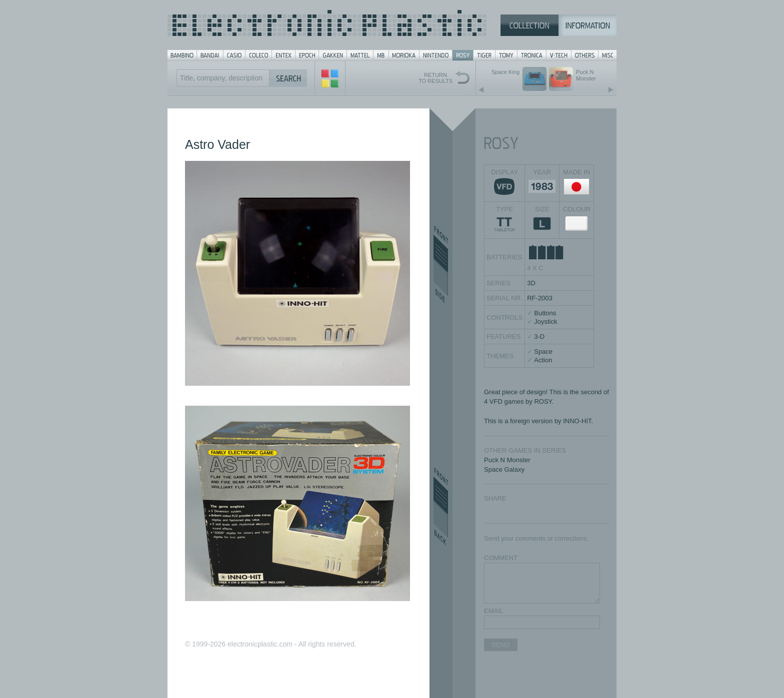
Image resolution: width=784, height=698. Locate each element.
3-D (539, 337)
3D (531, 283)
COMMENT (501, 558)
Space (543, 351)
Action (543, 360)
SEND (501, 645)
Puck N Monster (507, 460)
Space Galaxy (504, 469)
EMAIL (494, 611)
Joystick (545, 322)
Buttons (545, 313)
